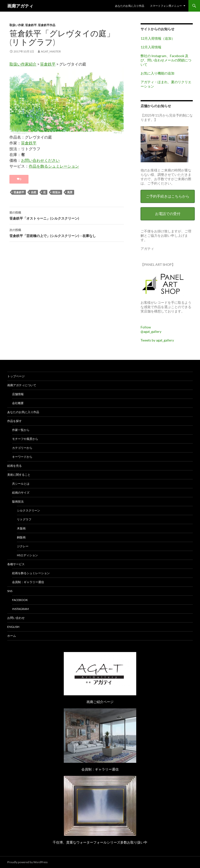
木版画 (21, 528)
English (13, 627)
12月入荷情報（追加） (158, 38)
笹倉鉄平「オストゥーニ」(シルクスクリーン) (67, 215)
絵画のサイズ (21, 493)
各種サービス (16, 564)
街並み (56, 192)
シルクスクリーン (29, 510)
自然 (34, 192)
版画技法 (18, 501)
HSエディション (27, 555)
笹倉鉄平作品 (47, 25)
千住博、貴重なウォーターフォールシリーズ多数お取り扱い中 (100, 842)
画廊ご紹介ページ (100, 702)
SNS (10, 591)
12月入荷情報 (151, 47)
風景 (70, 192)
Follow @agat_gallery (151, 329)
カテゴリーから (22, 448)
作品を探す (14, 421)
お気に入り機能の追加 (157, 73)
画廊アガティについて (22, 385)
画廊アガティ (20, 6)
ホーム (12, 636)
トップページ (16, 376)
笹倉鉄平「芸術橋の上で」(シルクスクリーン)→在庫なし (67, 232)
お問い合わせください (40, 160)
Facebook (20, 600)
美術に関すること (19, 475)
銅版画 (21, 537)
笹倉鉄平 (31, 25)
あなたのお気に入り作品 (130, 6)
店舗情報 (18, 394)
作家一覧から (21, 430)
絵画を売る (14, 466)
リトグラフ (24, 519)
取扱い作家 (17, 25)
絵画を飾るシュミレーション (31, 573)
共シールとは (21, 484)
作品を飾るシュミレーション (54, 166)
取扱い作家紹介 (23, 64)
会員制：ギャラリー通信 (28, 582)
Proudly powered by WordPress (27, 862)
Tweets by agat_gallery (157, 340)
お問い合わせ (16, 618)
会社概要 (18, 403)
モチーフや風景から (25, 439)
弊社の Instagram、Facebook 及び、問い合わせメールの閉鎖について (166, 60)
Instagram (20, 609)
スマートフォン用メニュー (166, 6)
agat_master (51, 51)
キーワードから (22, 457)
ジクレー (23, 546)
